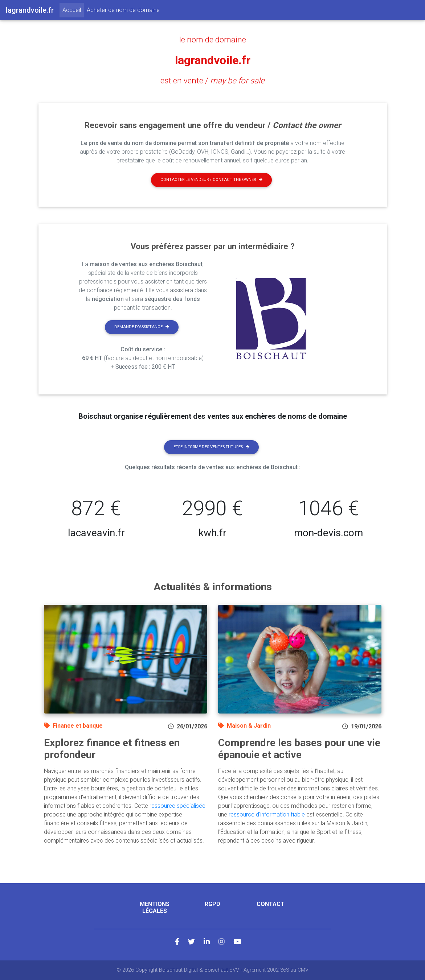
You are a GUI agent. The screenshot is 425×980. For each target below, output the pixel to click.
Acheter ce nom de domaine (123, 10)
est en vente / (212, 80)
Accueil (73, 9)
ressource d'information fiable (267, 814)
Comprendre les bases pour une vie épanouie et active (299, 749)
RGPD (212, 904)
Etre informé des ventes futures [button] (211, 447)
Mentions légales (155, 907)
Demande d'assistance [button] (142, 327)
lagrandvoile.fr (213, 60)
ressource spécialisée (177, 806)
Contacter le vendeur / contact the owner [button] (211, 180)
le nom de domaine (213, 40)
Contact (271, 904)
